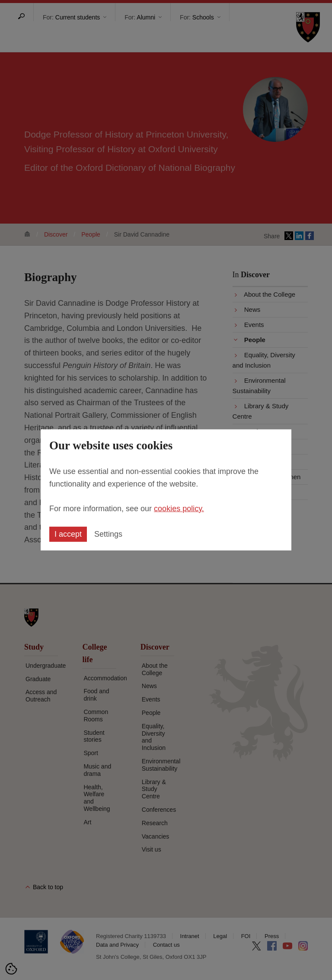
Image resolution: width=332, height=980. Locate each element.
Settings (108, 534)
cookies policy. (179, 508)
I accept (68, 534)
